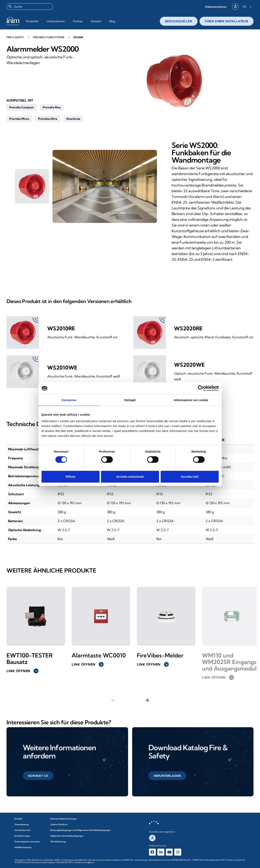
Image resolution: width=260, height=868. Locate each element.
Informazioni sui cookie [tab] (191, 400)
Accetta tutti (190, 477)
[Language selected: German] (247, 7)
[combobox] (30, 7)
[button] (216, 7)
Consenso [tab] (69, 400)
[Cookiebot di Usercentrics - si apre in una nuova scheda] (201, 388)
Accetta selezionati (130, 477)
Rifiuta (71, 477)
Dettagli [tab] (130, 400)
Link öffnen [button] (22, 671)
